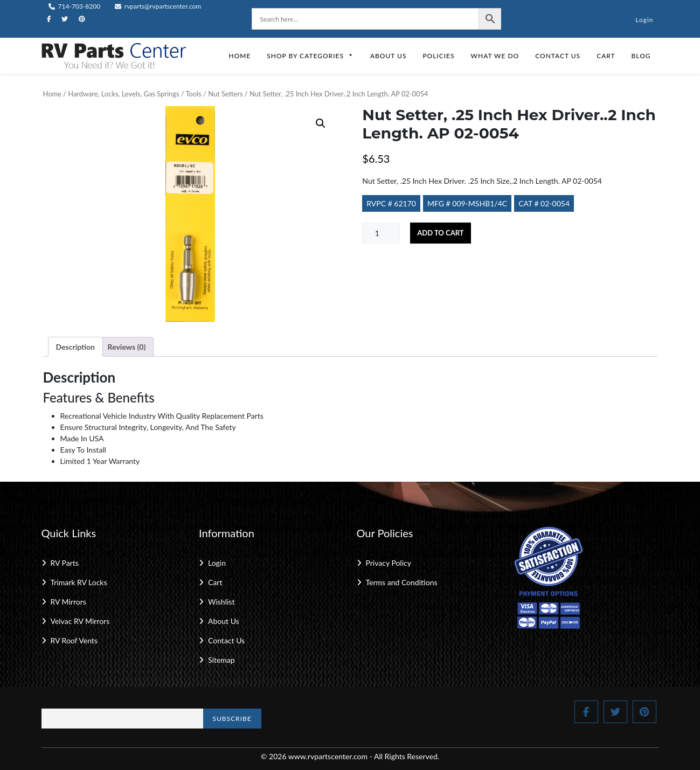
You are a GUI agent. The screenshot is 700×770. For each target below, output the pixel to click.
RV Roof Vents (74, 640)
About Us (388, 56)
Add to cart (440, 233)
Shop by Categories (310, 56)
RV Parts (65, 563)
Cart (606, 56)
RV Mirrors (68, 602)
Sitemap (221, 660)
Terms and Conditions (402, 582)
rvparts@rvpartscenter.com (158, 6)
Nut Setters (225, 94)
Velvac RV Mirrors (80, 621)
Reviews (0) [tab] (127, 347)
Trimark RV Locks (79, 582)
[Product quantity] (381, 233)
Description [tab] (76, 347)
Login (644, 20)
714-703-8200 (75, 6)
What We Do (495, 56)
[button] (321, 123)
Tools (194, 94)
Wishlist (221, 602)
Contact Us (558, 56)
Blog (641, 56)
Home (240, 56)
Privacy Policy (389, 563)
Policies (438, 56)
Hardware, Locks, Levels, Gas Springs (123, 94)
